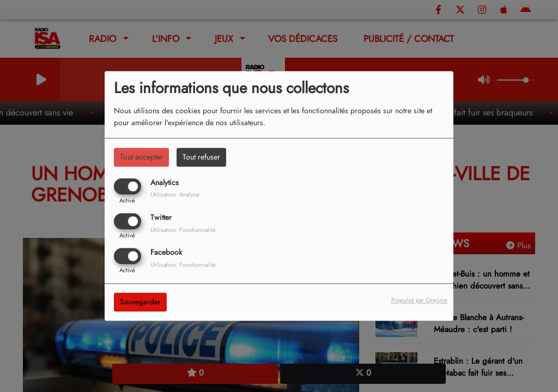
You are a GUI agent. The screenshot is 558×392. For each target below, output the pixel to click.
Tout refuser (201, 157)
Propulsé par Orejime (419, 301)
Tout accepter (141, 157)
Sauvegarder (140, 302)
